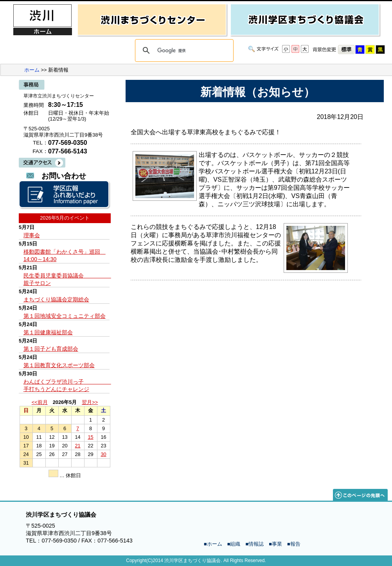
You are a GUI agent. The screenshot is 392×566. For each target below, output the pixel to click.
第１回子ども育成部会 (51, 349)
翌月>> (90, 402)
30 (103, 454)
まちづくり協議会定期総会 (56, 299)
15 (90, 437)
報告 (295, 544)
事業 (277, 544)
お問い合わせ (64, 176)
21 (77, 446)
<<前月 (40, 402)
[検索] (183, 50)
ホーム (32, 70)
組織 (235, 544)
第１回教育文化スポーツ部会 (59, 365)
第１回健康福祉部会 (48, 332)
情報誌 (256, 544)
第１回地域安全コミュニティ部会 (65, 316)
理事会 (32, 235)
